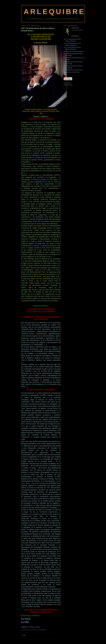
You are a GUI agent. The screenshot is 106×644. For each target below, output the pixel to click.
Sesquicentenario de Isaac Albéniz (73, 70)
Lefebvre (38, 627)
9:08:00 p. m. (43, 630)
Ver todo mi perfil (77, 30)
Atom (71, 85)
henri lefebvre (31, 627)
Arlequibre (54, 12)
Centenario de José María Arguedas (74, 51)
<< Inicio (24, 635)
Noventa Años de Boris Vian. (72, 72)
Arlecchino (75, 28)
